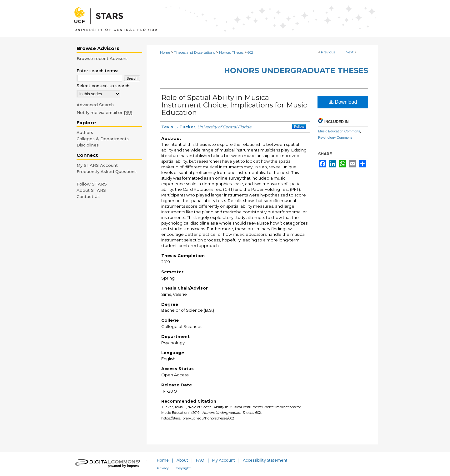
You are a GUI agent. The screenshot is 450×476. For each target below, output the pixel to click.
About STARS (91, 190)
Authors (85, 132)
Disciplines (88, 145)
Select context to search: (103, 86)
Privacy (163, 468)
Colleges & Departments (103, 139)
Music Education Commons (339, 131)
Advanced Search (95, 105)
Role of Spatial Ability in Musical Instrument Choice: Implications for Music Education (234, 105)
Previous (328, 52)
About (182, 460)
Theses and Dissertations (195, 52)
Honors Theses (231, 52)
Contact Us (88, 196)
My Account (224, 460)
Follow (299, 126)
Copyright (183, 468)
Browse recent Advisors (102, 58)
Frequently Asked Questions (107, 171)
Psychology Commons (335, 137)
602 (250, 52)
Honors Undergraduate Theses (296, 70)
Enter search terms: (97, 71)
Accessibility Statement (265, 460)
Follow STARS (92, 184)
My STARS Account (97, 165)
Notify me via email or (105, 112)
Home (165, 52)
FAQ (200, 460)
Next (350, 52)
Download (343, 102)
